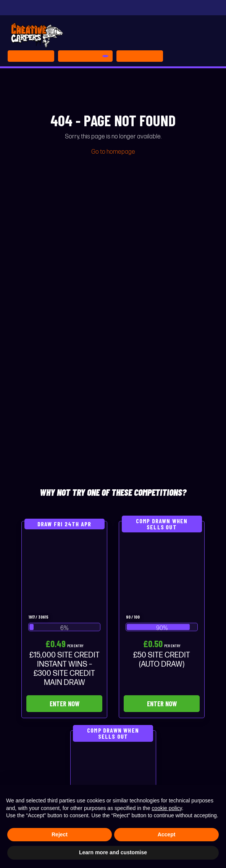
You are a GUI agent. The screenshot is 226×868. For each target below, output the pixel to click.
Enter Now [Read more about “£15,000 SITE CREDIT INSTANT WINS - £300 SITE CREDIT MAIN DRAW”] (65, 704)
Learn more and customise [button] (113, 852)
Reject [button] (60, 834)
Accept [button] (167, 834)
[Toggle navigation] (140, 56)
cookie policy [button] (167, 808)
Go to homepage (113, 152)
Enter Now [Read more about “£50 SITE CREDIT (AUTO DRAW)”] (162, 704)
